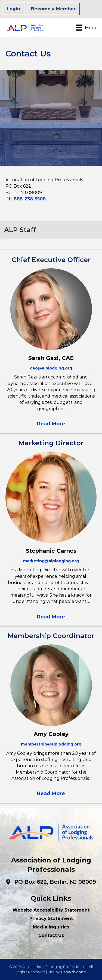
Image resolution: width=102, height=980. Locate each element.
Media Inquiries (51, 927)
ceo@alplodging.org (51, 368)
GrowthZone (73, 972)
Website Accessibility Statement (51, 910)
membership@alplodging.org (51, 744)
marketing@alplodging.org (51, 561)
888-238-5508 (30, 199)
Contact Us (51, 935)
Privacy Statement (51, 919)
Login (13, 9)
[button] (51, 424)
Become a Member (53, 9)
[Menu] (87, 28)
